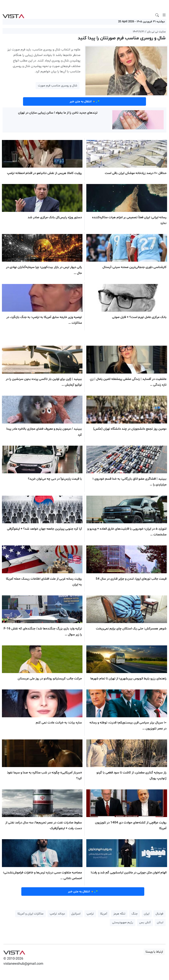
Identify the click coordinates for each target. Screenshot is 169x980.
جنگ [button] (135, 914)
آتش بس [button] (145, 922)
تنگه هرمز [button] (119, 914)
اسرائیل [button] (76, 914)
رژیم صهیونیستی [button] (123, 922)
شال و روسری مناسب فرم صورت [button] (58, 86)
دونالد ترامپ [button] (57, 914)
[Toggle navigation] (164, 15)
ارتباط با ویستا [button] (154, 952)
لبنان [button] (160, 922)
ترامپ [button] (90, 914)
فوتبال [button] (159, 914)
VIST (13, 15)
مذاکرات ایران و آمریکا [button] (30, 914)
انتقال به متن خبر (85, 101)
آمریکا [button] (104, 914)
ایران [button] (147, 914)
